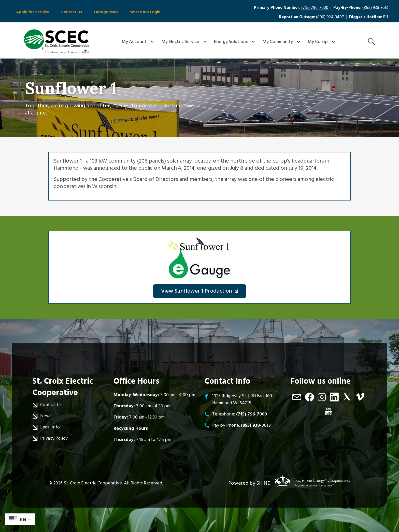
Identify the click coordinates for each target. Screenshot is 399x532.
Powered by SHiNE (249, 483)
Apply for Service (32, 12)
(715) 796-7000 (315, 8)
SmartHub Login (140, 12)
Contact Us (69, 12)
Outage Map (103, 12)
